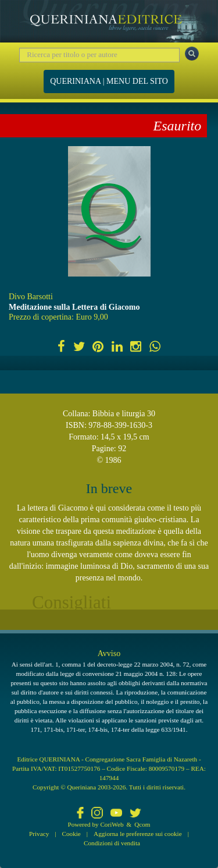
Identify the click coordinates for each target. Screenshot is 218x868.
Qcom (142, 824)
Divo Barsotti (31, 297)
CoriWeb (112, 824)
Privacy (39, 834)
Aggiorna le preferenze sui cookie (138, 834)
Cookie (72, 834)
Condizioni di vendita (112, 843)
